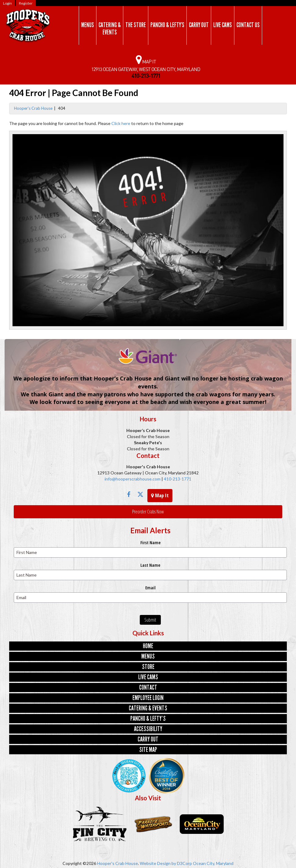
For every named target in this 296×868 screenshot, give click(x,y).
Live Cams (223, 25)
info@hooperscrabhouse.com (133, 479)
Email (150, 588)
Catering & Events (110, 29)
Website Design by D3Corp (166, 863)
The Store (136, 25)
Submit (150, 620)
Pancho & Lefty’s (167, 25)
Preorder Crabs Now (148, 512)
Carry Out (199, 25)
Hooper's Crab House (33, 108)
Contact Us (248, 25)
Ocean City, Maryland (213, 863)
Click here (121, 123)
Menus (88, 25)
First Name (150, 543)
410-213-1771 (177, 479)
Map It (160, 495)
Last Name (150, 565)
